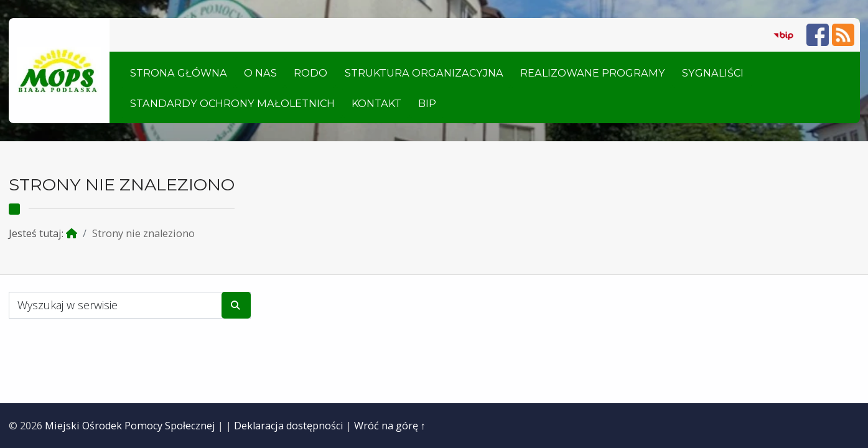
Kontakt (376, 103)
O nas (260, 73)
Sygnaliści (713, 73)
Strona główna (179, 73)
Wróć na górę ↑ (390, 426)
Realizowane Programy (593, 73)
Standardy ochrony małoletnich (232, 103)
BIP (427, 103)
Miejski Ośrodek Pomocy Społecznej (130, 426)
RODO (310, 73)
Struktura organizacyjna (424, 73)
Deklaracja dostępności (289, 426)
